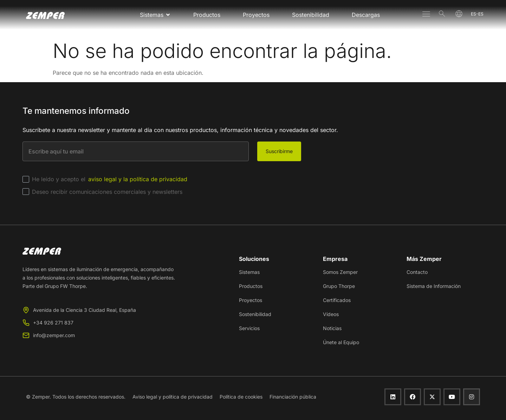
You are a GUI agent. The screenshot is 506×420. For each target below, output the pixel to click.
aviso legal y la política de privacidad (138, 179)
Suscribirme (279, 151)
